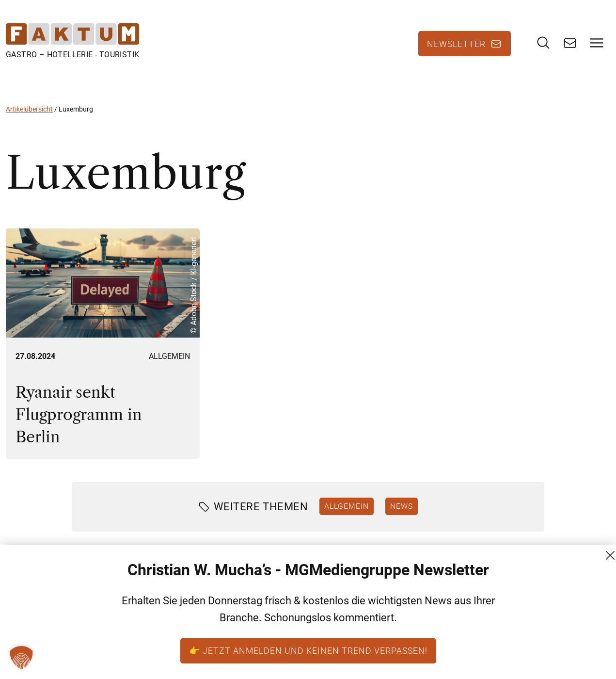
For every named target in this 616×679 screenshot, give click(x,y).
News (402, 506)
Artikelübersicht (29, 109)
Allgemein (169, 356)
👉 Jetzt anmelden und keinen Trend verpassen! (308, 650)
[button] (21, 658)
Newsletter (456, 44)
